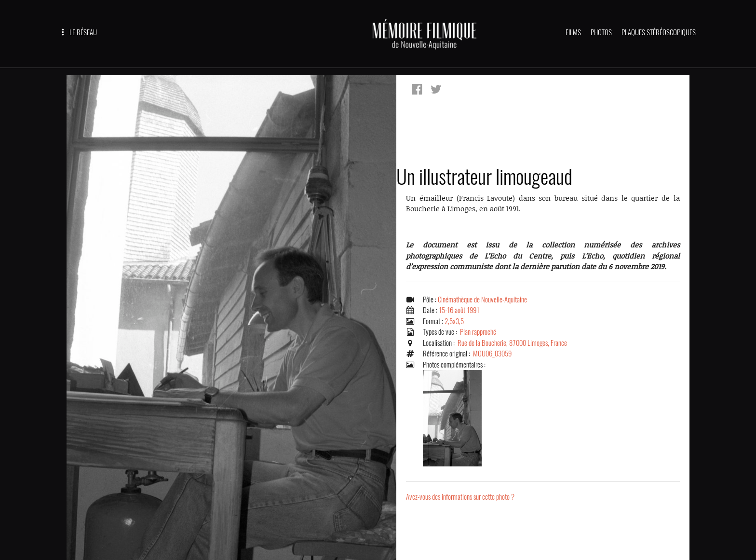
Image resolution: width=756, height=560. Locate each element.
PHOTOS (601, 32)
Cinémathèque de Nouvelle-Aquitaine (482, 300)
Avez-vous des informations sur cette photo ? (460, 497)
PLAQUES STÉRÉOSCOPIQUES (659, 32)
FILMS (573, 32)
